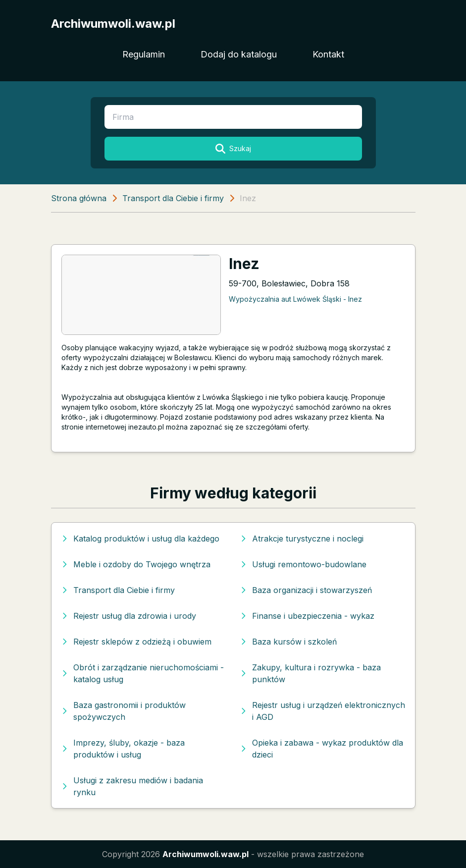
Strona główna (79, 198)
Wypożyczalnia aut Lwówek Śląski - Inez (295, 299)
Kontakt (328, 54)
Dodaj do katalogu (239, 54)
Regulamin (144, 54)
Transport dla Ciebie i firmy (173, 198)
